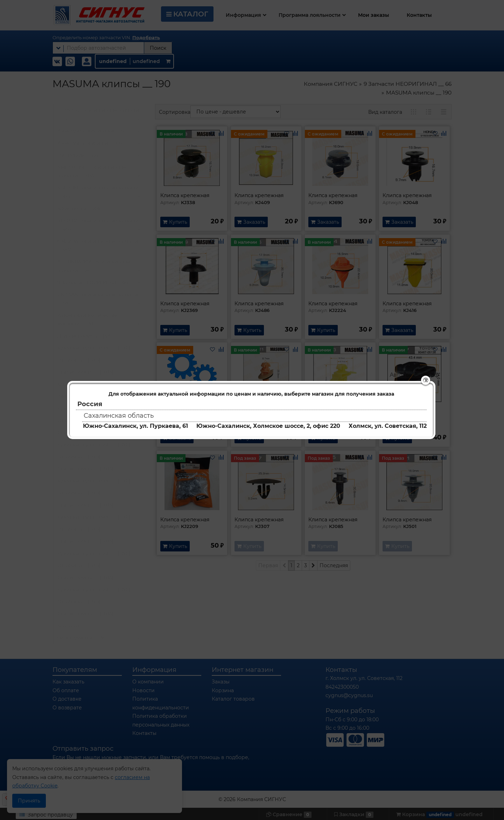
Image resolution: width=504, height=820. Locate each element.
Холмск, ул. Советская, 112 (388, 426)
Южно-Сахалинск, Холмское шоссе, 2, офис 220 (268, 426)
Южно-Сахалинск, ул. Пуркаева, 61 (135, 426)
